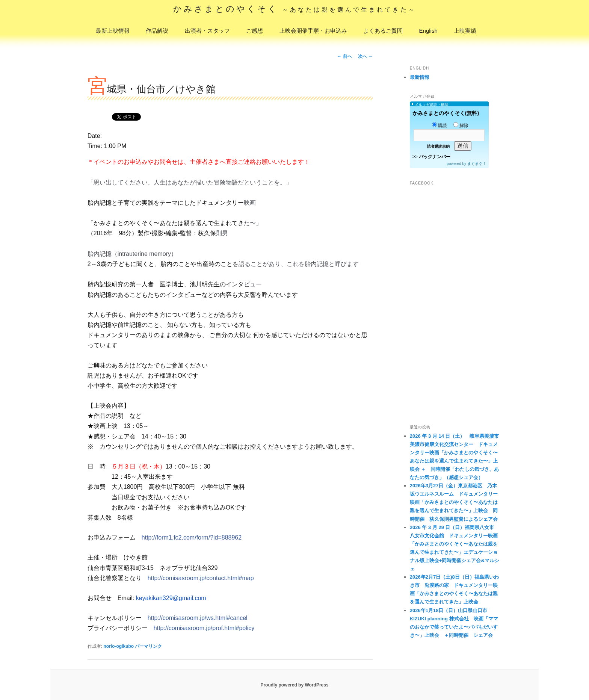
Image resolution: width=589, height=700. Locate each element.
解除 (461, 125)
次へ (365, 56)
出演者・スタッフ (207, 31)
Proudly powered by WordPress (294, 685)
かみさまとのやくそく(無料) (446, 113)
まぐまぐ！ (477, 164)
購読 (439, 125)
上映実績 (465, 31)
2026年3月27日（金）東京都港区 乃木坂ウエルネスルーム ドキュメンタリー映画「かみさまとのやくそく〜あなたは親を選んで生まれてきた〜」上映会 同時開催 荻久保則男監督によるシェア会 (454, 502)
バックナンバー (435, 157)
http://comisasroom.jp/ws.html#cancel (198, 618)
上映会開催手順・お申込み (313, 31)
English (428, 31)
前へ (344, 56)
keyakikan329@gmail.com (171, 598)
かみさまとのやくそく (295, 9)
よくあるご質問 (383, 31)
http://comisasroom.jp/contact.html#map (201, 578)
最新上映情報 (113, 31)
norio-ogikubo (119, 646)
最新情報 (420, 77)
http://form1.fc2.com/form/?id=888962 (192, 537)
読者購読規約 (438, 146)
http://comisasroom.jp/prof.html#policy (204, 628)
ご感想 (254, 31)
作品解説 (157, 31)
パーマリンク (148, 646)
